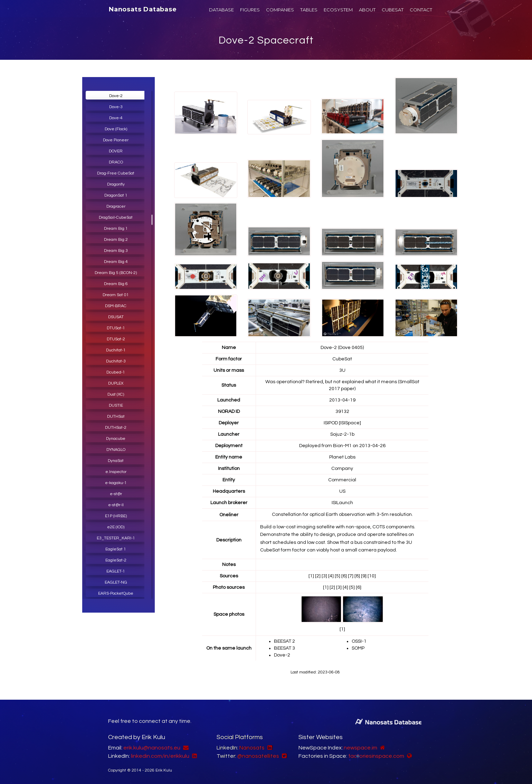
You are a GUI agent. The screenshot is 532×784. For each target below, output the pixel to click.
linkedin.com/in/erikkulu (160, 756)
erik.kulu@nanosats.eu (152, 748)
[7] (351, 576)
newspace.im (360, 748)
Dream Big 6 (116, 284)
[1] (311, 576)
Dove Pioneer (116, 140)
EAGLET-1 (116, 571)
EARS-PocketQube (116, 593)
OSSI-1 (359, 641)
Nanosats (252, 748)
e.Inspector (116, 472)
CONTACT (421, 10)
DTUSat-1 (116, 328)
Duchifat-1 (116, 350)
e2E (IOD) (116, 527)
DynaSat (116, 461)
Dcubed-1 (116, 372)
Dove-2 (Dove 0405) (342, 348)
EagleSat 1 (116, 549)
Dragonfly (116, 184)
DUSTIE (116, 405)
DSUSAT (116, 317)
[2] (318, 576)
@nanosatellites (258, 756)
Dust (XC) (116, 394)
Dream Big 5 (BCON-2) (116, 273)
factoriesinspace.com (376, 756)
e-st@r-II (116, 505)
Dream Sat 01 (116, 295)
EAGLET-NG (116, 582)
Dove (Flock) (116, 129)
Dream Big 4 (116, 262)
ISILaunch (342, 503)
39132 (342, 412)
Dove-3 (116, 107)
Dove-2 (116, 96)
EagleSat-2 (116, 560)
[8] (357, 576)
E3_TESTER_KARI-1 (116, 538)
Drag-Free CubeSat (116, 173)
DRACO (116, 162)
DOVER (116, 151)
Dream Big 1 (116, 229)
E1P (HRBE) (116, 516)
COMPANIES (280, 10)
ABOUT (367, 10)
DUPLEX (116, 383)
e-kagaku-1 (116, 483)
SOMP (358, 648)
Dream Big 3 (116, 251)
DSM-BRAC (116, 306)
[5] (338, 576)
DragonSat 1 (116, 195)
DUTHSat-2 (116, 428)
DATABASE (221, 10)
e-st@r (116, 494)
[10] (372, 576)
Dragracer (116, 206)
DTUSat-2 (116, 339)
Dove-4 (116, 118)
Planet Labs (342, 457)
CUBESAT (393, 10)
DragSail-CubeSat (116, 218)
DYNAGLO (116, 450)
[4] (331, 576)
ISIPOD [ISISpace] (342, 423)
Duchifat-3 (116, 361)
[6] (344, 576)
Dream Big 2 (116, 240)
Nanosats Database (143, 9)
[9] (364, 576)
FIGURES (250, 10)
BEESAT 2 (284, 641)
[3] (324, 576)
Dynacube (116, 439)
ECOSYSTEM (338, 10)
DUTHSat (116, 417)
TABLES (309, 10)
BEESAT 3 (284, 648)
